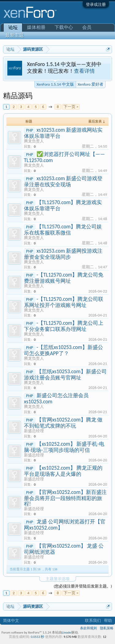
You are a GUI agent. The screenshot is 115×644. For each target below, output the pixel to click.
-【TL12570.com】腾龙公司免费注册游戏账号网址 (64, 278)
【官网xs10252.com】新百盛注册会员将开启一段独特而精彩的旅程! (65, 498)
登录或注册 (96, 4)
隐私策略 (107, 628)
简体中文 (11, 621)
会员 (87, 27)
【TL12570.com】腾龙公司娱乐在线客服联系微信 (63, 230)
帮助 (108, 621)
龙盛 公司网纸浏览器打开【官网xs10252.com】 (65, 525)
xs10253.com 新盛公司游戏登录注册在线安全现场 (63, 181)
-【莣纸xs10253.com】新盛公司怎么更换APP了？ (63, 350)
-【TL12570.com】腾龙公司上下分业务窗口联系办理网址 (64, 326)
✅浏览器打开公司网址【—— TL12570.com (64, 157)
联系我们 (93, 621)
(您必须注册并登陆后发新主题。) (83, 586)
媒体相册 (36, 27)
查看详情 (84, 71)
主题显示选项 (58, 579)
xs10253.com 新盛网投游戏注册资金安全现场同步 (63, 254)
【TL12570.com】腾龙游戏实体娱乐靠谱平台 (63, 205)
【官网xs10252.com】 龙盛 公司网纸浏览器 (64, 549)
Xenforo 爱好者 (91, 84)
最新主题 (15, 35)
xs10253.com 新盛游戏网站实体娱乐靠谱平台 (63, 133)
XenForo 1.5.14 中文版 (55, 84)
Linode (67, 632)
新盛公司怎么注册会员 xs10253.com (56, 398)
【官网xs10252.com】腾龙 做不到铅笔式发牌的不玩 (63, 423)
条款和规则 (88, 628)
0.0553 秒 (37, 637)
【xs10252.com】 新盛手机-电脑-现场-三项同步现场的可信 (64, 447)
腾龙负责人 (34, 141)
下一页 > (71, 107)
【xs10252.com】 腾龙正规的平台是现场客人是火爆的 (63, 471)
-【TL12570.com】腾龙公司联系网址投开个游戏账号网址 (64, 302)
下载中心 (64, 27)
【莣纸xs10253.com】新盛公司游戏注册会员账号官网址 (65, 374)
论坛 (13, 28)
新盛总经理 (34, 431)
